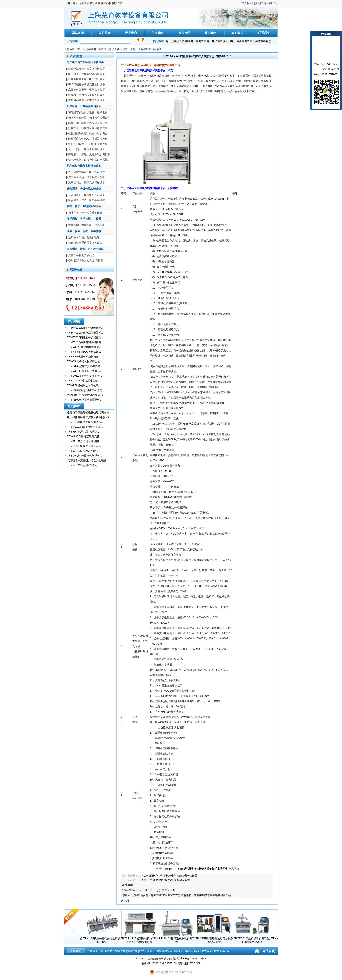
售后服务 (211, 33)
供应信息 (158, 33)
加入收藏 (247, 3)
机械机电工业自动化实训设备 (103, 49)
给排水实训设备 (175, 41)
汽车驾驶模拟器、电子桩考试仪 (87, 172)
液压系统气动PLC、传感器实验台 (88, 139)
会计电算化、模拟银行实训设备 (87, 195)
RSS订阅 (195, 963)
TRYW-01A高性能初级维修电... (85, 342)
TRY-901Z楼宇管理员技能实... (84, 376)
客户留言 (238, 33)
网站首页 (78, 33)
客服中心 (273, 3)
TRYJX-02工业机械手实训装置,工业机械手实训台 (254, 939)
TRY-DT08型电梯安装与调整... (85, 366)
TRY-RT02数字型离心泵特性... (85, 400)
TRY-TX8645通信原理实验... (83, 381)
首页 (80, 49)
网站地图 (183, 963)
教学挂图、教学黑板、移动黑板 (87, 225)
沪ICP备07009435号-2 (193, 959)
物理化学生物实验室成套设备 (85, 213)
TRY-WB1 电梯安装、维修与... (85, 371)
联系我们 (264, 33)
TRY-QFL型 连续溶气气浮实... (84, 456)
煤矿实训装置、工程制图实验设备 (88, 144)
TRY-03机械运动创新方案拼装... (85, 390)
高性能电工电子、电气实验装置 (87, 90)
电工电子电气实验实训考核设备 (85, 62)
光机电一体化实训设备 (187, 951)
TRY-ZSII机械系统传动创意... (84, 385)
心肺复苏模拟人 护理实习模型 (86, 260)
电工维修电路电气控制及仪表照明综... (89, 417)
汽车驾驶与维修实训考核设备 (84, 166)
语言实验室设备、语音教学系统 (87, 200)
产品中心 (131, 33)
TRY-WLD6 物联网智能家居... (84, 347)
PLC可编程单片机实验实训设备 (86, 84)
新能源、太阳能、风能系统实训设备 (89, 154)
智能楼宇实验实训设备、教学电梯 (88, 113)
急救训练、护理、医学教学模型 (85, 249)
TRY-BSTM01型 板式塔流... (83, 465)
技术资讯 (184, 33)
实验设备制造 (95, 951)
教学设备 (207, 951)
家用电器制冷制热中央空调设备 (87, 100)
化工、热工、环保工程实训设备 (87, 149)
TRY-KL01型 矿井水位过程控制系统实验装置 (164, 880)
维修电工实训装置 (196, 41)
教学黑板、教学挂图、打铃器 (84, 219)
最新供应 (74, 406)
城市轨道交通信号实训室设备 (85, 243)
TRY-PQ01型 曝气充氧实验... (84, 446)
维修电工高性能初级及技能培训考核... (89, 412)
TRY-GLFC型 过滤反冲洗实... (84, 441)
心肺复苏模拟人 (163, 951)
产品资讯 (74, 322)
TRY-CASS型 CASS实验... (82, 451)
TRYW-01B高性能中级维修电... (85, 328)
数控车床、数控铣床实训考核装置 (88, 128)
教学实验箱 (146, 951)
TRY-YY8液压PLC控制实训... (84, 352)
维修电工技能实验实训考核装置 (87, 69)
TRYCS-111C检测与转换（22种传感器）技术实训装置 (141, 939)
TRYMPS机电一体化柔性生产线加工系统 (104, 939)
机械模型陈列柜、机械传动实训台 (88, 133)
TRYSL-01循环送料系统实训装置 (179, 939)
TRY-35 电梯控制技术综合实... (85, 361)
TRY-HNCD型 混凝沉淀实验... (84, 436)
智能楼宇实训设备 (115, 951)
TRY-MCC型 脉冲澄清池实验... (85, 427)
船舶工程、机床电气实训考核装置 (88, 123)
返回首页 (269, 951)
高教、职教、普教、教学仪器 (84, 231)
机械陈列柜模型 (262, 41)
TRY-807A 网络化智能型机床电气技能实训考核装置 (168, 876)
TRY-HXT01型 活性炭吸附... (83, 432)
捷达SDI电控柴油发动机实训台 (85, 395)
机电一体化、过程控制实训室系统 (142, 49)
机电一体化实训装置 (240, 41)
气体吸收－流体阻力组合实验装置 (87, 460)
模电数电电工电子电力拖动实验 (87, 79)
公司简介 (104, 33)
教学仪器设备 (221, 951)
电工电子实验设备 (217, 41)
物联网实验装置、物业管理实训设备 (89, 118)
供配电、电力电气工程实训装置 (87, 95)
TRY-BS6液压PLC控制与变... (84, 357)
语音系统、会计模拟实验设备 (84, 189)
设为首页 (260, 3)
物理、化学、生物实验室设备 (84, 206)
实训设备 (132, 951)
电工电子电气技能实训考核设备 (87, 74)
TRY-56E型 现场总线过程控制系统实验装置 (216, 939)
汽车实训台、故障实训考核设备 (87, 183)
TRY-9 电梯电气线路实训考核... (85, 422)
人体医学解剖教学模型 (81, 255)
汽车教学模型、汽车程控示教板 (87, 177)
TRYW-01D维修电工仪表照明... (85, 333)
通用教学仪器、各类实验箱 (84, 238)
